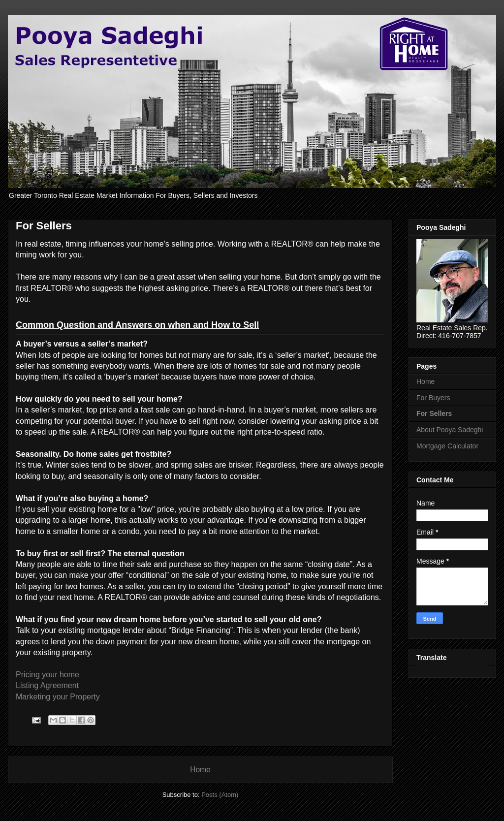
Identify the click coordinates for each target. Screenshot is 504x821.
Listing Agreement (47, 685)
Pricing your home (47, 675)
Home (200, 770)
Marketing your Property (58, 697)
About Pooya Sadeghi (450, 430)
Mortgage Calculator (447, 446)
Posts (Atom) (220, 795)
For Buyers (433, 398)
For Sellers (434, 413)
